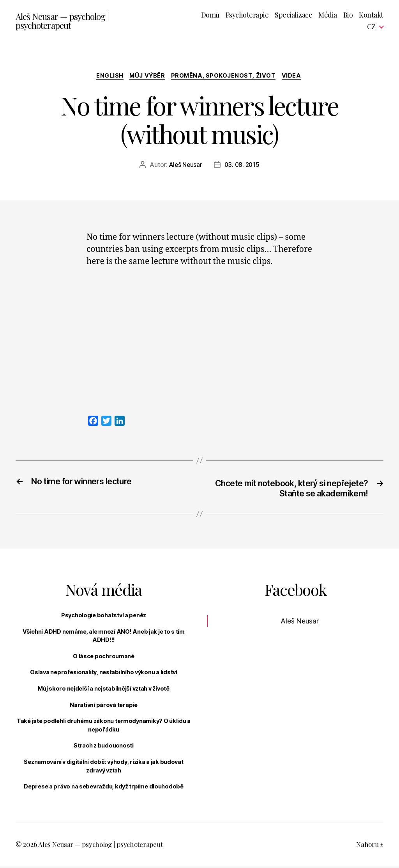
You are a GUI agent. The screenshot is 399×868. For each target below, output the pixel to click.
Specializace (293, 15)
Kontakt (371, 15)
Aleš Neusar (185, 166)
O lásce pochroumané (104, 658)
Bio (348, 15)
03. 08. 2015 (242, 166)
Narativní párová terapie (104, 706)
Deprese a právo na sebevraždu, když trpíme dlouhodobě (104, 788)
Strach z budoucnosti (104, 747)
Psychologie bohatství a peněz (104, 617)
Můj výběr (147, 76)
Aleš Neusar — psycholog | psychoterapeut (65, 21)
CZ (371, 27)
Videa (295, 76)
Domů (210, 15)
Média (328, 15)
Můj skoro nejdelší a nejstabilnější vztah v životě (104, 690)
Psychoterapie (247, 15)
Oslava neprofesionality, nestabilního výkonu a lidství (103, 674)
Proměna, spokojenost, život (225, 76)
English (108, 76)
